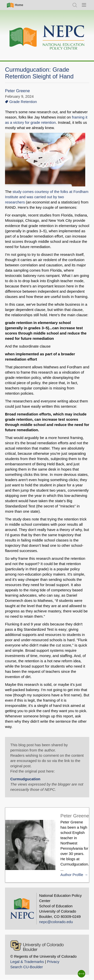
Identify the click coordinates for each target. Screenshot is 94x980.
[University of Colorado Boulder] (37, 946)
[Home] (47, 38)
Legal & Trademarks (27, 962)
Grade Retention (23, 102)
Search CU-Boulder (27, 967)
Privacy (53, 962)
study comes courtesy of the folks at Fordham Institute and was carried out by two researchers (47, 197)
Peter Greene (17, 91)
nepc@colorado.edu (56, 922)
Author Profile (72, 875)
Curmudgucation (25, 779)
